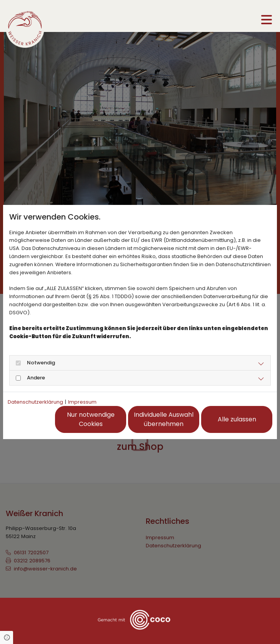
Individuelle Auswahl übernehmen (164, 419)
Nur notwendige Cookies (91, 419)
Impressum (82, 402)
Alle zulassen (237, 419)
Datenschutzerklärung (35, 402)
